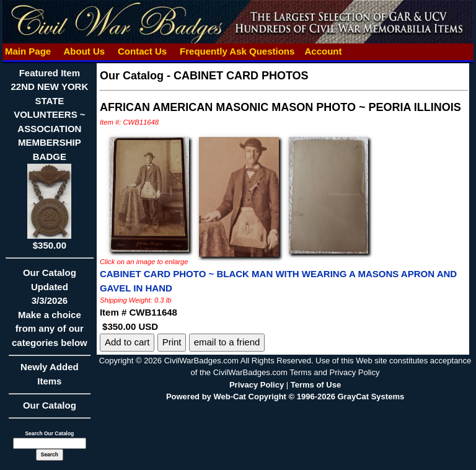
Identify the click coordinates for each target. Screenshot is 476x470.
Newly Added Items (50, 378)
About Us (84, 51)
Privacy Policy (257, 385)
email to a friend (227, 342)
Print (172, 342)
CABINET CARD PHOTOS (241, 76)
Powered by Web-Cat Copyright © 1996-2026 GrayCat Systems (285, 397)
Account (323, 51)
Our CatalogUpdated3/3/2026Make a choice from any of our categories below (50, 312)
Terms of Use (316, 385)
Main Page (28, 51)
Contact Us (143, 51)
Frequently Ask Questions (237, 51)
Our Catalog (50, 405)
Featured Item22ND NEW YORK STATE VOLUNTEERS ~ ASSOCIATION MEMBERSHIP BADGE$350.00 (50, 159)
